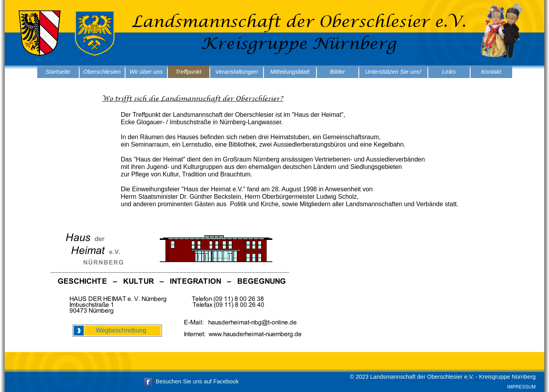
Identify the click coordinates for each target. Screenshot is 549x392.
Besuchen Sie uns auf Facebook (197, 381)
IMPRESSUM (521, 387)
